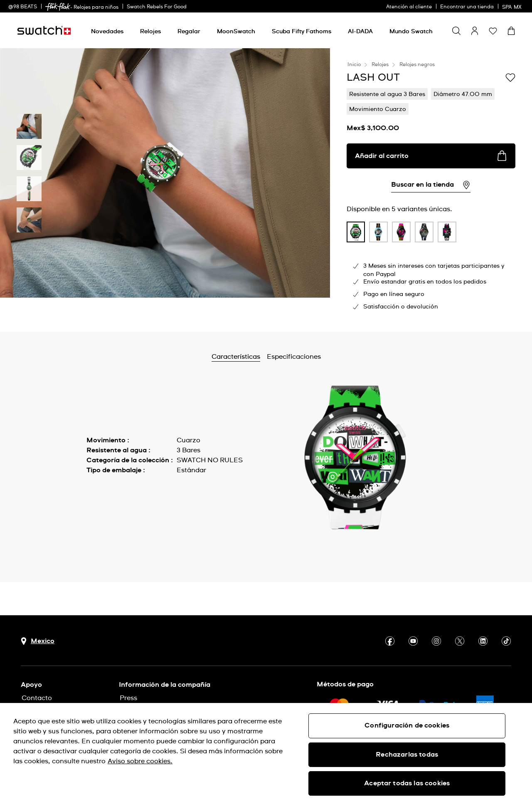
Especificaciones (316, 357)
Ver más (99, 489)
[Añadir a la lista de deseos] (510, 77)
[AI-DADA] (360, 32)
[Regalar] (189, 32)
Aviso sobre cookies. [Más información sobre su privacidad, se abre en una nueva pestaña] (140, 761)
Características (258, 357)
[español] (513, 6)
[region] (266, 753)
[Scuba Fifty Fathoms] (302, 32)
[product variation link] (356, 232)
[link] (58, 7)
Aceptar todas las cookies (407, 783)
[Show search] (456, 31)
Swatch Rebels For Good (157, 7)
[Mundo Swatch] (411, 32)
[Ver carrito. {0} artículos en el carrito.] (511, 31)
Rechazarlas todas (407, 755)
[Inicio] (44, 30)
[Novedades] (107, 32)
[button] (493, 31)
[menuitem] (107, 30)
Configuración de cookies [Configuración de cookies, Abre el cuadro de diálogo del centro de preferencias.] (407, 725)
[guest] (475, 31)
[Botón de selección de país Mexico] (38, 641)
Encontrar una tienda (467, 7)
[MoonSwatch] (236, 32)
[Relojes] (150, 32)
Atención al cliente (409, 7)
